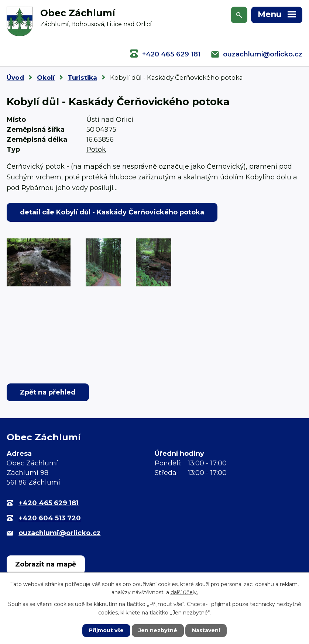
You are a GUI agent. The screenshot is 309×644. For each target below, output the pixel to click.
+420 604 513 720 (50, 518)
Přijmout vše (106, 630)
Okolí (46, 78)
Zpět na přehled (48, 392)
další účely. (184, 592)
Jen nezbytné (158, 630)
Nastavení (206, 630)
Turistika (82, 78)
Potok (96, 149)
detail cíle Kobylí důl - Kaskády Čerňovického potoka (112, 212)
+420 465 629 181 (171, 54)
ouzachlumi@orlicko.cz (263, 54)
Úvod (15, 78)
